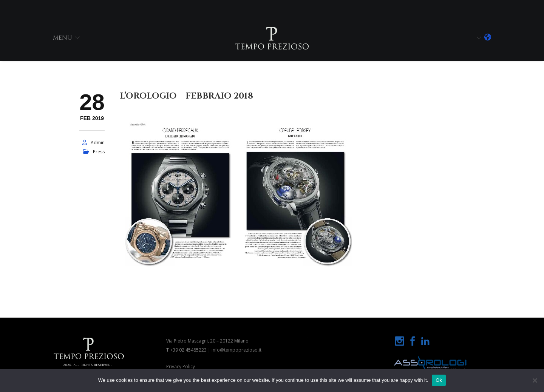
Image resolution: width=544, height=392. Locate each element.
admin (98, 143)
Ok (439, 380)
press (99, 152)
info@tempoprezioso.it (236, 350)
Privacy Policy (181, 367)
